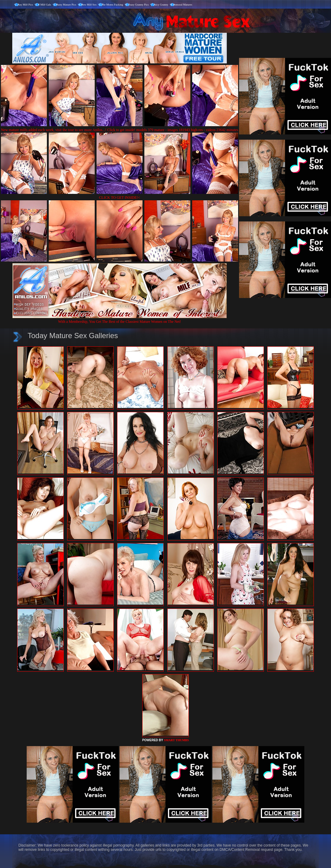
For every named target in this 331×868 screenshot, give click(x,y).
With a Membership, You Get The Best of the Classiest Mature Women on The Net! (120, 319)
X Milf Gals (44, 5)
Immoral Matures (183, 5)
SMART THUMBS (176, 740)
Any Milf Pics (25, 5)
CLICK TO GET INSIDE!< (120, 198)
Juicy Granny (161, 5)
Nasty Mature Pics (66, 5)
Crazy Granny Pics (138, 5)
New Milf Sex (89, 5)
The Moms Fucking (112, 5)
